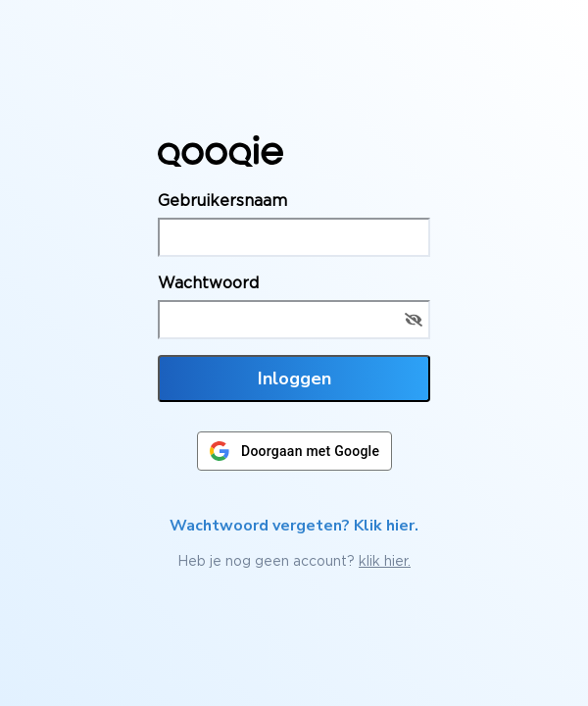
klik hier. (385, 560)
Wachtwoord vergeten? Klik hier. (294, 526)
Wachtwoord (208, 282)
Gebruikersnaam (222, 200)
